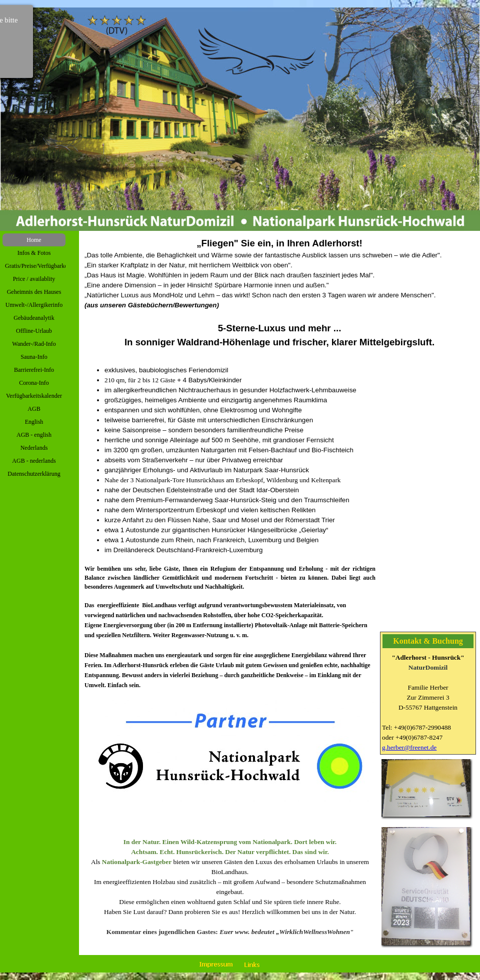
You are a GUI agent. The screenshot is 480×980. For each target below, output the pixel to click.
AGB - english (34, 435)
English (34, 422)
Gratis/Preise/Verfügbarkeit (38, 266)
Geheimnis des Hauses (34, 292)
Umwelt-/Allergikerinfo (34, 305)
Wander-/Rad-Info (34, 344)
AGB (34, 409)
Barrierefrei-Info (34, 370)
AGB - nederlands (34, 461)
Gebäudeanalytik (34, 318)
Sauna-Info (34, 357)
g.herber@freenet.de (409, 747)
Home (34, 240)
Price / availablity (34, 279)
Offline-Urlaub (34, 331)
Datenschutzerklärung (34, 474)
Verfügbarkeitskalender (34, 396)
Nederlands (34, 448)
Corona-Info (34, 383)
